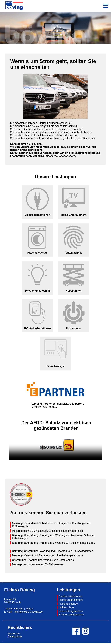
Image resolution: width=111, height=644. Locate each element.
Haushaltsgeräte (37, 253)
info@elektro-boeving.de (29, 613)
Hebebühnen (73, 291)
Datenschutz (15, 638)
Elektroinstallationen (70, 597)
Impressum (14, 634)
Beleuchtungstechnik (37, 291)
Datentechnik (73, 253)
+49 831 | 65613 (23, 610)
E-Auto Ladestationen (37, 329)
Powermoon (73, 329)
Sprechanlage (55, 367)
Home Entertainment (74, 215)
